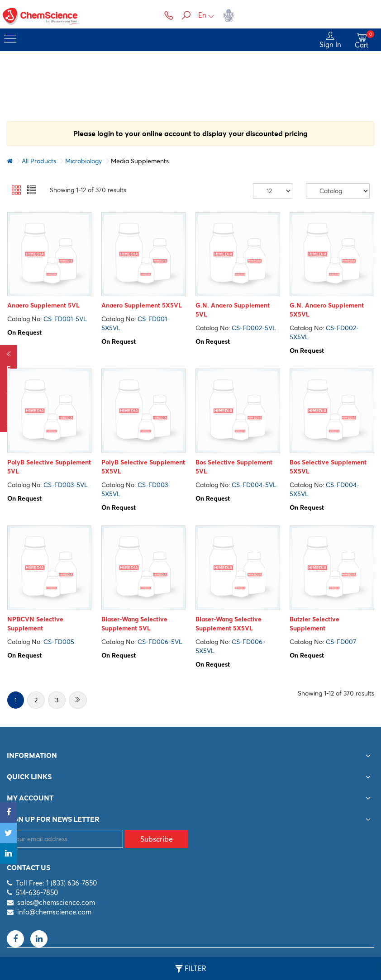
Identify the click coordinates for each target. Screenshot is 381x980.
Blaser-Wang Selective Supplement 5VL (134, 624)
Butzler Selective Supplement (314, 624)
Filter (191, 969)
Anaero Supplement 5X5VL (141, 306)
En (206, 15)
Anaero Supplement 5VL (43, 306)
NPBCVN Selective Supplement (35, 624)
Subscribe (157, 839)
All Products (39, 161)
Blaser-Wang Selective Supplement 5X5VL (229, 624)
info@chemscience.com (54, 912)
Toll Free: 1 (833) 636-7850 (56, 883)
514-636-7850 (37, 893)
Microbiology (83, 161)
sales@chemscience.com (56, 902)
